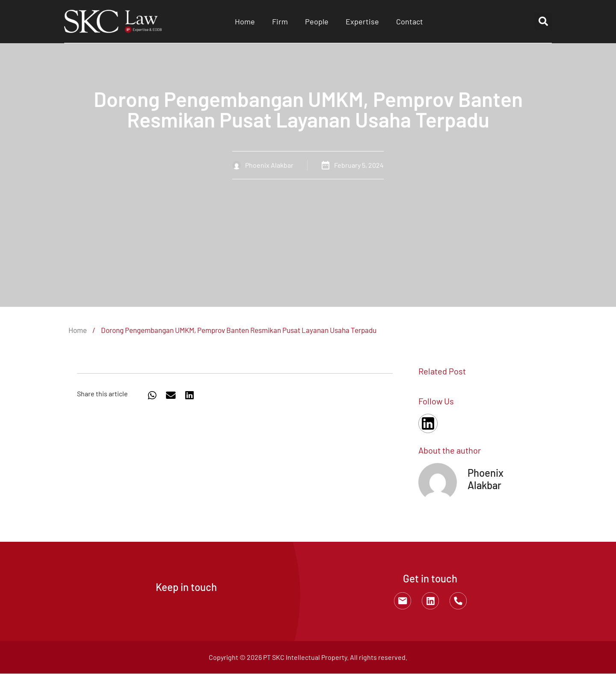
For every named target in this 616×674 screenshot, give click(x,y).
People (317, 21)
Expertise (362, 21)
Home (245, 21)
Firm (280, 21)
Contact (410, 21)
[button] (543, 21)
